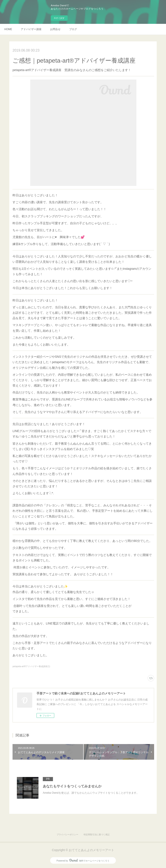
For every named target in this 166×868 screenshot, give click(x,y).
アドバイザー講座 (31, 29)
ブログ (73, 29)
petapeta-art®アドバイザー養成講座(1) (31, 666)
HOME (8, 29)
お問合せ (55, 29)
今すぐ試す (59, 18)
